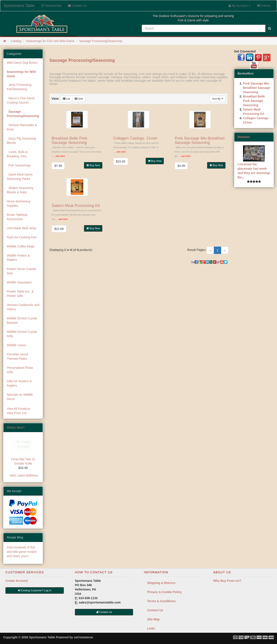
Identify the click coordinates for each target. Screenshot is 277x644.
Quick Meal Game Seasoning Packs (20, 177)
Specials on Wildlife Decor (20, 397)
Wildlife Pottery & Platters (18, 258)
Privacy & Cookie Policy (164, 592)
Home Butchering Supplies (18, 203)
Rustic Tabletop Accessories (17, 217)
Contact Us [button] (104, 612)
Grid (79, 99)
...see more (59, 156)
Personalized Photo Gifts (20, 370)
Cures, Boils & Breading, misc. (17, 154)
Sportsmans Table (19, 6)
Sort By (218, 99)
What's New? (16, 428)
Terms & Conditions (161, 601)
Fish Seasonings (19, 165)
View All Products (18, 409)
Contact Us (155, 610)
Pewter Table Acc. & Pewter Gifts (20, 294)
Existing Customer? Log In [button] (35, 590)
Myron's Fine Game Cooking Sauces (21, 100)
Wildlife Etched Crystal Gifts (22, 334)
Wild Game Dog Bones (22, 63)
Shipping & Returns (161, 583)
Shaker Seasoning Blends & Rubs (20, 190)
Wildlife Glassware (19, 282)
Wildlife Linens (16, 345)
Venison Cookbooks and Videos (23, 307)
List (66, 99)
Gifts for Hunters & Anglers (19, 383)
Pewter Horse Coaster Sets (22, 271)
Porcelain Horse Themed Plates (18, 356)
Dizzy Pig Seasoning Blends (21, 141)
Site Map (153, 619)
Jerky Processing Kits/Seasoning (19, 87)
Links (151, 628)
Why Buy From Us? (227, 581)
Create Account (17, 581)
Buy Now (93, 165)
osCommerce (83, 637)
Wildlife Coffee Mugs (21, 246)
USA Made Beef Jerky (22, 228)
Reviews (244, 137)
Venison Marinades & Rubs (22, 127)
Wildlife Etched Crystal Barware (22, 320)
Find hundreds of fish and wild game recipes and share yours (22, 552)
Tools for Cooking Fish (22, 237)
